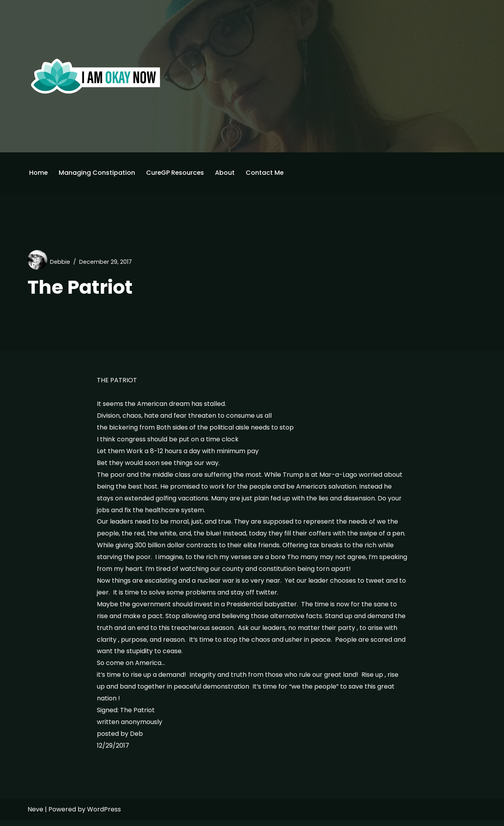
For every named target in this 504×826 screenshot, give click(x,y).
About (226, 173)
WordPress (104, 815)
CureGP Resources (176, 173)
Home (39, 173)
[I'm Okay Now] (96, 76)
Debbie (60, 262)
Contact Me (266, 173)
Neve (35, 815)
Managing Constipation (97, 173)
